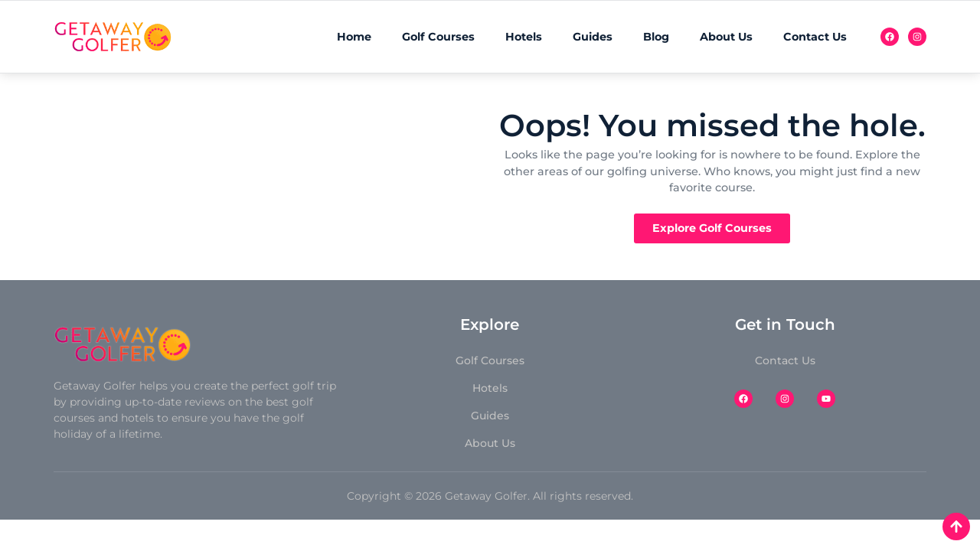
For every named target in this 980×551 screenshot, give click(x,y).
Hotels (524, 37)
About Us (726, 37)
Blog (656, 37)
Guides (593, 37)
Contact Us (815, 37)
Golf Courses (438, 37)
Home (354, 37)
